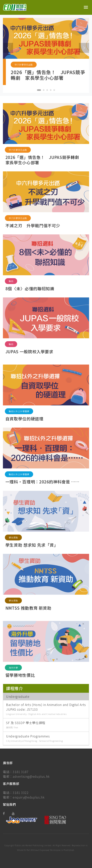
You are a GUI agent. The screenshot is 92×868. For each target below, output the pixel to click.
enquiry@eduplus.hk (29, 797)
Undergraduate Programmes (28, 736)
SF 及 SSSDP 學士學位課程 (26, 723)
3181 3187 (21, 772)
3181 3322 (21, 793)
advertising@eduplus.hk (31, 776)
